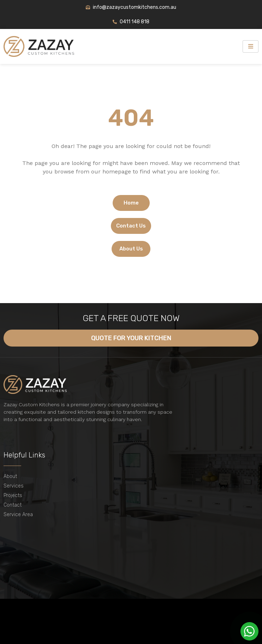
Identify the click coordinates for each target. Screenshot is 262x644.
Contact (13, 505)
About (10, 476)
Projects (13, 495)
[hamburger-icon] (251, 46)
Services (14, 486)
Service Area (18, 515)
